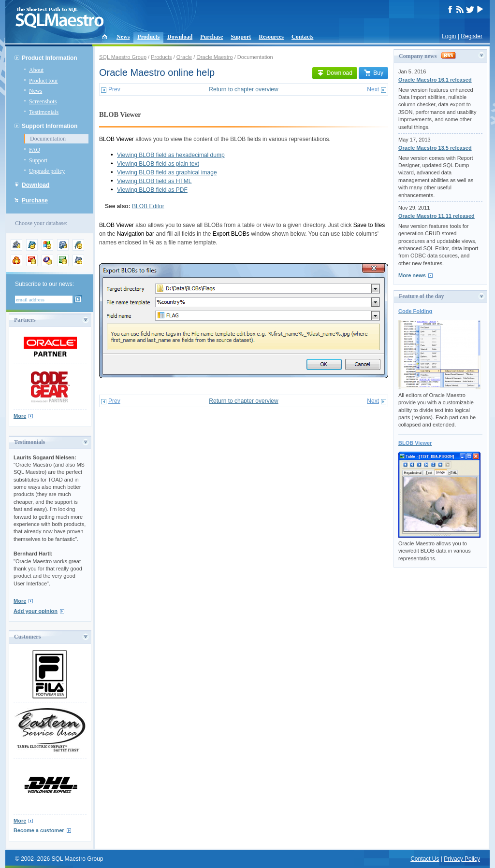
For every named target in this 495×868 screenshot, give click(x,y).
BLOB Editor (148, 206)
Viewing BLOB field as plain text (158, 164)
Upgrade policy (47, 171)
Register (472, 36)
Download (180, 37)
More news (412, 275)
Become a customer (39, 830)
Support (241, 37)
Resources (271, 37)
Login (449, 36)
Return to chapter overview (243, 89)
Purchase (211, 37)
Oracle (184, 57)
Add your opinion (36, 611)
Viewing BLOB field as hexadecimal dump (171, 155)
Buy (373, 73)
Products (148, 37)
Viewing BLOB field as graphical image (167, 172)
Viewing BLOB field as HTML (154, 181)
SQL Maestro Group (123, 57)
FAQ (35, 150)
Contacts (302, 37)
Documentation (48, 139)
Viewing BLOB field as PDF (152, 190)
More (20, 416)
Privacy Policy (462, 859)
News (123, 37)
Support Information (50, 126)
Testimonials (44, 112)
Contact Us (425, 859)
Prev (114, 89)
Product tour (44, 81)
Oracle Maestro (214, 57)
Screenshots (43, 101)
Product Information (50, 58)
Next (373, 89)
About (36, 70)
